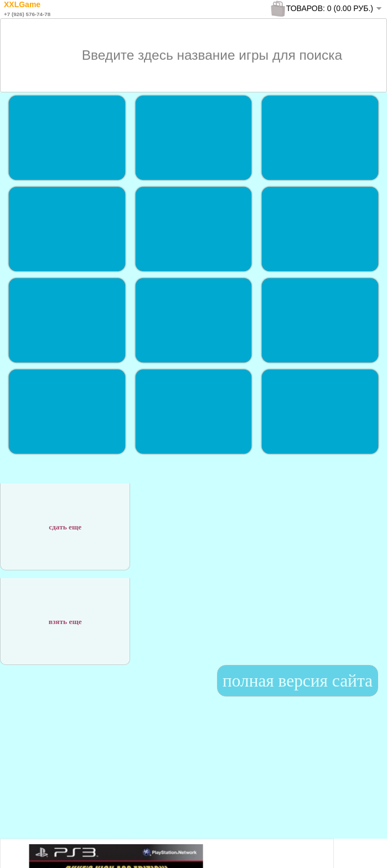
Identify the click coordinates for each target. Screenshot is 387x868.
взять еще (65, 615)
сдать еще (65, 521)
